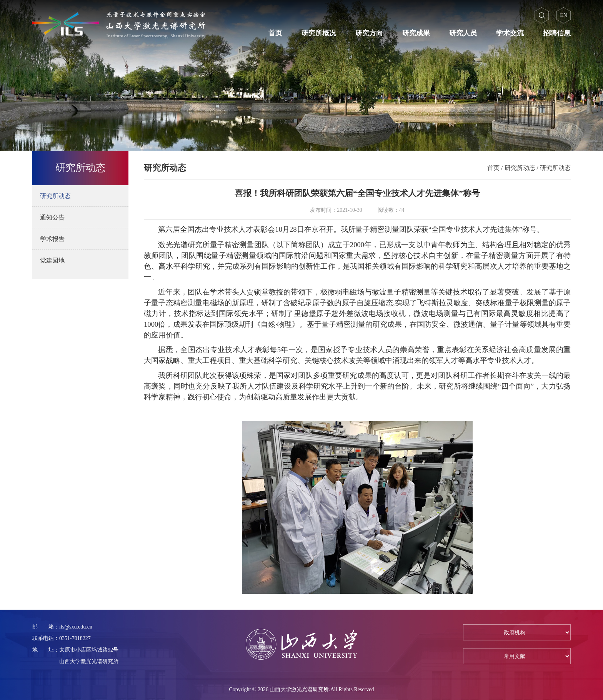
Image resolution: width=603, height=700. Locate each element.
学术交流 (510, 33)
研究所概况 (319, 33)
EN (564, 15)
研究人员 (463, 33)
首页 (275, 33)
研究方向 (369, 33)
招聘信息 (557, 33)
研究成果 (416, 33)
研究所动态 (520, 168)
